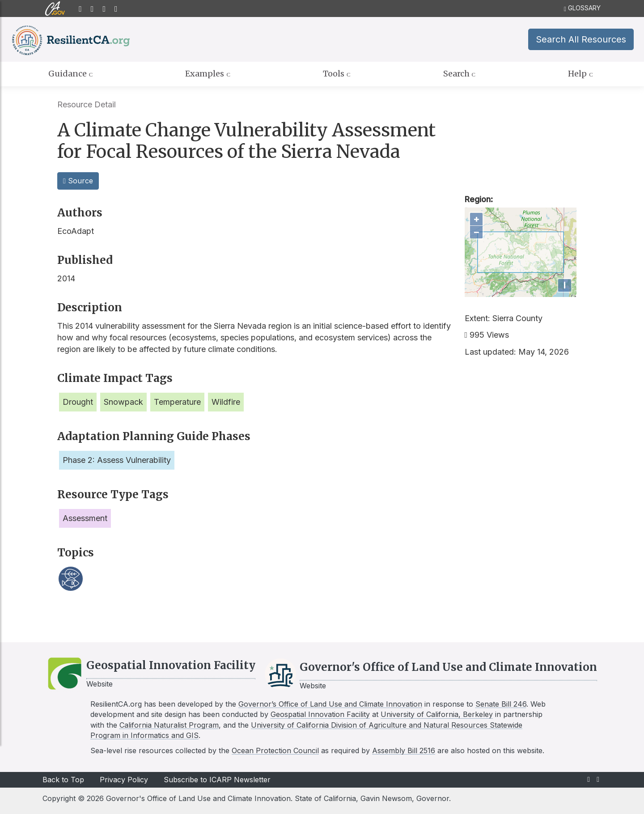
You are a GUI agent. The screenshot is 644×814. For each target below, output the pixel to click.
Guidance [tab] (71, 74)
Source (78, 181)
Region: (479, 199)
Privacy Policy (124, 780)
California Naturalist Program (169, 725)
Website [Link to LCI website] (313, 686)
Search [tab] (460, 74)
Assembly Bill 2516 (404, 750)
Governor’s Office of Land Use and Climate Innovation (330, 704)
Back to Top (63, 780)
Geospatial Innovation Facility (320, 714)
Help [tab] (580, 74)
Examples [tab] (208, 74)
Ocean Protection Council (275, 750)
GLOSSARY (582, 8)
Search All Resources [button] (581, 39)
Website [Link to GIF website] (100, 684)
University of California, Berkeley (437, 714)
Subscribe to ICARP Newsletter (217, 780)
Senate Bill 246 (501, 704)
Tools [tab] (337, 74)
